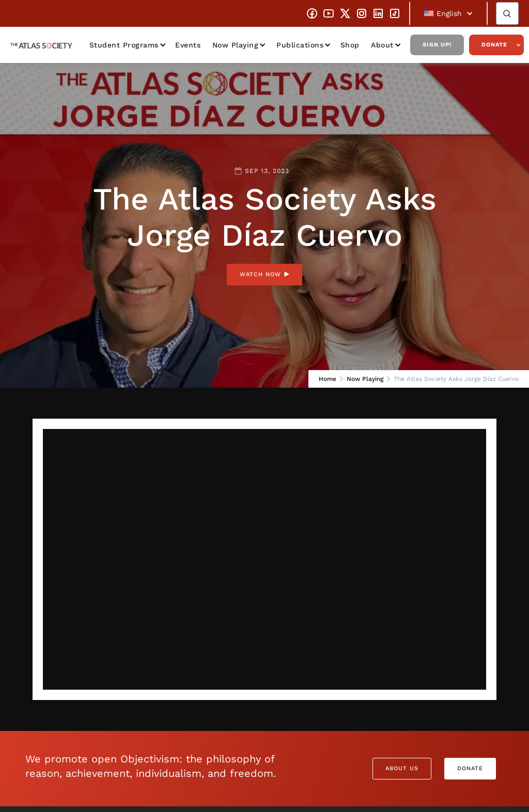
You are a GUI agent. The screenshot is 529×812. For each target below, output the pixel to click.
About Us (402, 768)
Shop (350, 45)
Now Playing (236, 45)
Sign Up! (437, 45)
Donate (494, 45)
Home (328, 379)
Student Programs (124, 45)
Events (188, 45)
